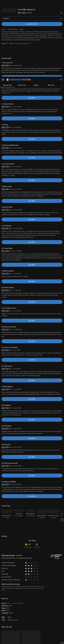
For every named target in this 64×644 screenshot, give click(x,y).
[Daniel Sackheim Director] (7, 463)
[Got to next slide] (62, 463)
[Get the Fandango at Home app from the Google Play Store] (33, 610)
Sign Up (32, 616)
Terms (39, 624)
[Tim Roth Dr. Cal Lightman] (19, 463)
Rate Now (37, 490)
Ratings (36, 8)
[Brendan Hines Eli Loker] (54, 463)
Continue (39, 641)
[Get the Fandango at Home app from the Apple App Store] (20, 610)
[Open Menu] (3, 3)
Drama (9, 546)
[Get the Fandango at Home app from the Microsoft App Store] (44, 610)
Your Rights (19, 628)
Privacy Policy (11, 626)
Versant (16, 624)
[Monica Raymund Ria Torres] (42, 463)
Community (28, 490)
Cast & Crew (22, 8)
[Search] (61, 3)
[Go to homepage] (19, 3)
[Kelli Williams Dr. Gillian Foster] (30, 463)
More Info (51, 8)
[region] (32, 633)
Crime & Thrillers (18, 546)
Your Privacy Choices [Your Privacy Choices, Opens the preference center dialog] (24, 641)
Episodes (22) (7, 8)
